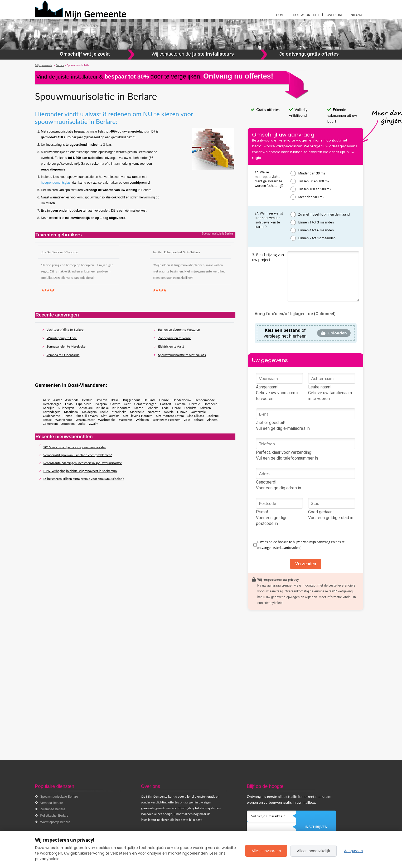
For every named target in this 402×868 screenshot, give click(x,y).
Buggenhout (132, 400)
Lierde (176, 408)
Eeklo (69, 404)
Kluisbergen (66, 408)
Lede (165, 408)
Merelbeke (119, 412)
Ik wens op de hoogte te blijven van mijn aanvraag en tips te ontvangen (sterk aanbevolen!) (301, 545)
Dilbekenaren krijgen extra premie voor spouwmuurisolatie (84, 479)
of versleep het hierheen (285, 333)
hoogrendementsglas (56, 183)
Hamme (180, 404)
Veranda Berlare (52, 803)
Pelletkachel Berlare (54, 816)
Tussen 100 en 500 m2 (315, 189)
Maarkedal (71, 412)
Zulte (82, 424)
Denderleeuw (182, 400)
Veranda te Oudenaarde (63, 355)
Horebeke (210, 404)
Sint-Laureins (110, 416)
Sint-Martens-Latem (170, 416)
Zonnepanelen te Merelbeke (66, 346)
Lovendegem (52, 412)
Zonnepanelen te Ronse (175, 338)
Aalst (46, 400)
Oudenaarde (52, 416)
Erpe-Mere (84, 404)
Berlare (87, 400)
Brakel (115, 400)
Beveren (101, 400)
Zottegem (68, 424)
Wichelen (142, 420)
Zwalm (94, 424)
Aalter (57, 400)
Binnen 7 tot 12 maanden (317, 238)
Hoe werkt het (306, 15)
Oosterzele (198, 412)
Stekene (213, 416)
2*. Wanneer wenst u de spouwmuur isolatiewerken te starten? (269, 220)
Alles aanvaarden (266, 851)
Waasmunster (85, 420)
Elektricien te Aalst (171, 346)
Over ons (335, 15)
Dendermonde (205, 400)
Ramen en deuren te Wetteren (179, 330)
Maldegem (89, 412)
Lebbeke (153, 408)
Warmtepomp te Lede (62, 338)
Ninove (182, 412)
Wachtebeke (107, 420)
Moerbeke (137, 412)
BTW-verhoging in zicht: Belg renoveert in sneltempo (80, 471)
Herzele (195, 404)
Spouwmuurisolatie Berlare (59, 797)
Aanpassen (353, 851)
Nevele (169, 412)
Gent (127, 404)
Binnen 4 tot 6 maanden (316, 230)
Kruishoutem (121, 408)
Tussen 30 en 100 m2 (314, 181)
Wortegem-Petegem (166, 420)
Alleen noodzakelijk (314, 851)
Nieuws (357, 15)
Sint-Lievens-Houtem (138, 416)
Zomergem (50, 424)
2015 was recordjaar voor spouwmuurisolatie (75, 447)
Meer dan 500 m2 (311, 197)
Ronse (68, 416)
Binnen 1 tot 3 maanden (316, 222)
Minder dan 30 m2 (312, 173)
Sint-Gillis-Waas (87, 416)
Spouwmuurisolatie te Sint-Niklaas (182, 355)
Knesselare (85, 408)
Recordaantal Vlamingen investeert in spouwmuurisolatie (83, 463)
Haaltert (166, 404)
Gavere (115, 404)
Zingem (212, 420)
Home (281, 15)
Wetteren (125, 420)
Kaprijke (49, 408)
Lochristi (190, 408)
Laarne (139, 408)
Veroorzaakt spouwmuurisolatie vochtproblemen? (78, 455)
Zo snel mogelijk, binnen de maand (324, 214)
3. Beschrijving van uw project (268, 257)
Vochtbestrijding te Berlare (65, 330)
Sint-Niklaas (196, 416)
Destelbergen (52, 404)
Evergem (101, 404)
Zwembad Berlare (53, 809)
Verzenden (306, 564)
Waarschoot (63, 420)
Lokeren (205, 408)
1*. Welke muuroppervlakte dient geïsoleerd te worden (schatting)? (269, 179)
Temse (47, 420)
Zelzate (198, 420)
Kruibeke (102, 408)
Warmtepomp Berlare (55, 822)
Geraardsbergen (145, 404)
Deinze (164, 400)
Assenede (72, 400)
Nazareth (154, 412)
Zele (187, 420)
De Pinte (150, 400)
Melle (104, 412)
